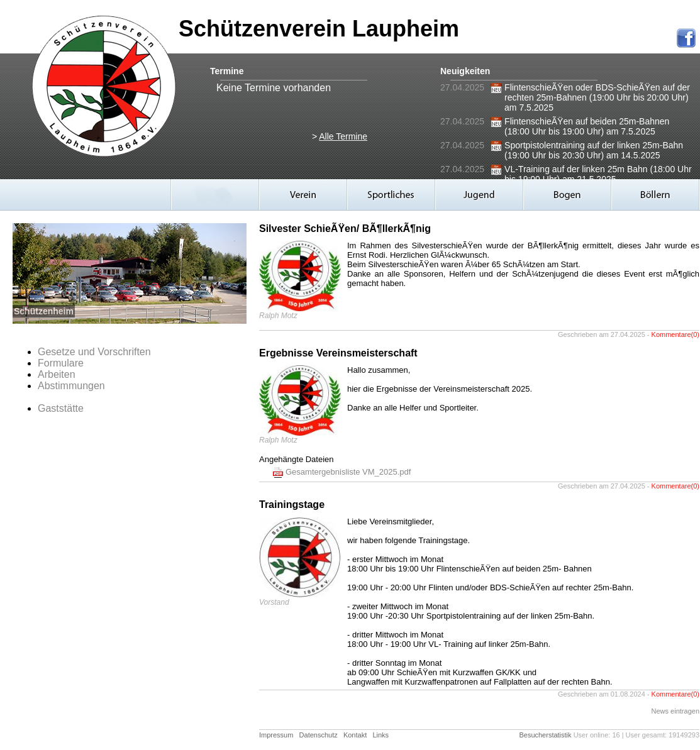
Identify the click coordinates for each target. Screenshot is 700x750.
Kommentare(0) (675, 334)
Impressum (276, 735)
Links (381, 735)
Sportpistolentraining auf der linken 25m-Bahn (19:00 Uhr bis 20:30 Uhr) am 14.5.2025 (594, 150)
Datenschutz (319, 735)
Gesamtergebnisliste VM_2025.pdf (348, 472)
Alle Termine (343, 136)
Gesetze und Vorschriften (94, 352)
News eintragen (675, 711)
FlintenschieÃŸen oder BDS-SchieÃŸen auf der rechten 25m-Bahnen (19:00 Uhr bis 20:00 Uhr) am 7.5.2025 (597, 97)
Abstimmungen (71, 386)
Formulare (61, 363)
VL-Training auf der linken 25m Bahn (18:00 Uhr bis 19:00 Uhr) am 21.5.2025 (598, 174)
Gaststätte (61, 408)
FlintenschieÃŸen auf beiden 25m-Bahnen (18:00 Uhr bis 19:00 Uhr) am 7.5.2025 (587, 126)
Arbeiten (57, 374)
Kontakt (355, 735)
